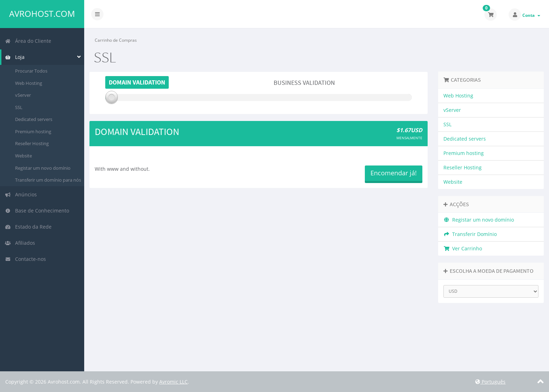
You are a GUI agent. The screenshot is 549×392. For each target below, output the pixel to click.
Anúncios (21, 194)
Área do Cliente (28, 41)
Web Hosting (29, 83)
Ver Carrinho (463, 248)
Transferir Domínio (470, 234)
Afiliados (20, 243)
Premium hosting (33, 131)
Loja (15, 57)
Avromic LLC (173, 382)
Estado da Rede (28, 227)
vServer (23, 95)
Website (24, 156)
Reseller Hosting (32, 143)
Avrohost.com (42, 14)
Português (490, 382)
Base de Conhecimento (37, 211)
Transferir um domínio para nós (48, 180)
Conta (531, 15)
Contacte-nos (25, 259)
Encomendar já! (394, 173)
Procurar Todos (31, 71)
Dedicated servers (34, 119)
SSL (19, 107)
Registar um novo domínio (43, 168)
